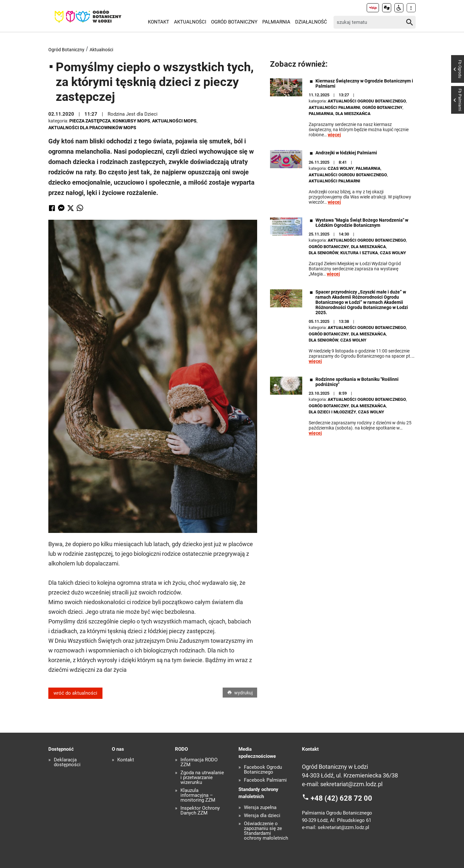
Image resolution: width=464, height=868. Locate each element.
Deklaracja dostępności (67, 762)
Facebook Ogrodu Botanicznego (263, 770)
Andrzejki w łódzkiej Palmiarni (346, 153)
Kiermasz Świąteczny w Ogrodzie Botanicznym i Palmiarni (364, 83)
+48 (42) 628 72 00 (341, 798)
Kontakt (159, 22)
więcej (334, 135)
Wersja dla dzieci (262, 816)
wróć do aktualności (75, 693)
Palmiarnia (276, 22)
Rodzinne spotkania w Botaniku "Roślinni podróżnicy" (357, 382)
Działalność (311, 22)
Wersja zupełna (260, 808)
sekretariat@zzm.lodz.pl (351, 784)
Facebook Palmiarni (265, 780)
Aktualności (190, 22)
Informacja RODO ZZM (199, 762)
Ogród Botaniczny (234, 22)
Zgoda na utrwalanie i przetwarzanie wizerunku (202, 778)
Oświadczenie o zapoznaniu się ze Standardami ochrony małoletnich (266, 831)
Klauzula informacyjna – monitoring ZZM (198, 795)
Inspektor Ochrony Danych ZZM (200, 811)
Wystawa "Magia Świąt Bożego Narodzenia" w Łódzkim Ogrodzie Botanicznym (362, 223)
